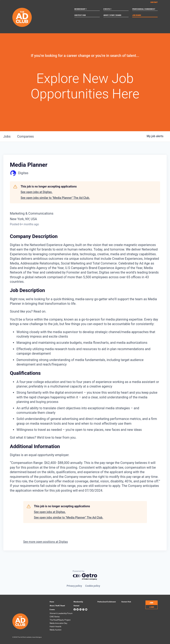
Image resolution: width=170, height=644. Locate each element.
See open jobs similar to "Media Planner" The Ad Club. (55, 198)
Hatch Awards (55, 626)
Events (108, 9)
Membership (81, 9)
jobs (7, 136)
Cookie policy (93, 586)
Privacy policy (74, 586)
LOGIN (152, 607)
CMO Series (55, 616)
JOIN (151, 602)
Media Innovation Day (59, 623)
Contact (154, 2)
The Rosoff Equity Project (60, 620)
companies (25, 136)
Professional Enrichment (144, 9)
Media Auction (56, 630)
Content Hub (80, 15)
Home (52, 601)
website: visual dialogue (34, 637)
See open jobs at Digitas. (37, 192)
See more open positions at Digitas (46, 542)
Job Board (137, 15)
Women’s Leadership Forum (61, 613)
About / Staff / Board (112, 15)
